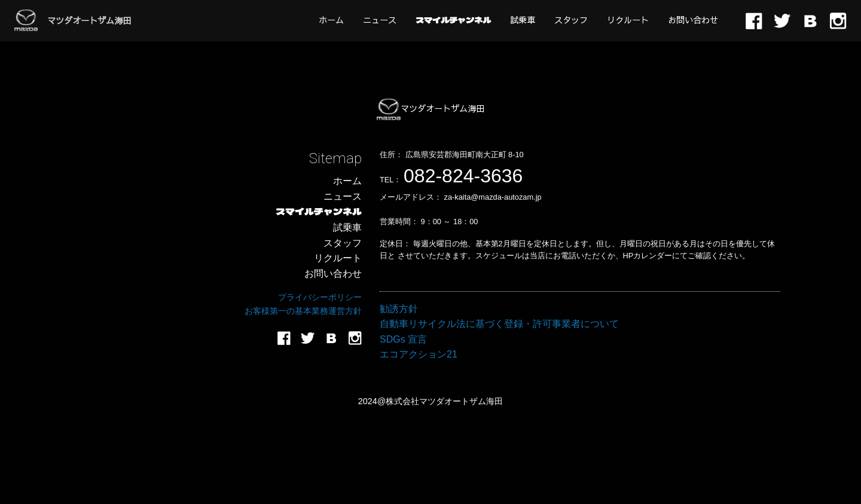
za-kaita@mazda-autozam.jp (493, 197)
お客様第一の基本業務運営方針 (303, 311)
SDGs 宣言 (403, 339)
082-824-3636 (463, 176)
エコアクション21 (419, 354)
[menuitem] (331, 20)
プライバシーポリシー (320, 297)
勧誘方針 (399, 309)
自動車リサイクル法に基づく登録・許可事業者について (499, 324)
